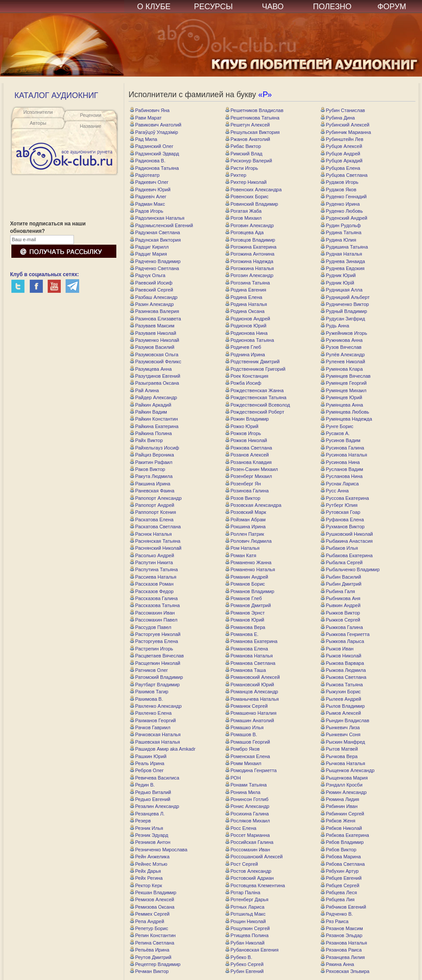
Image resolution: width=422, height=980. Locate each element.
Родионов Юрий (246, 326)
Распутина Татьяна (154, 569)
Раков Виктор (148, 469)
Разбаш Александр (154, 297)
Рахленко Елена (151, 713)
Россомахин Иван (248, 850)
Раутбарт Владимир (155, 685)
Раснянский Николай (156, 548)
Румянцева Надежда (346, 419)
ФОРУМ (392, 7)
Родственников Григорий (255, 369)
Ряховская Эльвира (345, 971)
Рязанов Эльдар (342, 935)
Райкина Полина (151, 433)
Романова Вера (245, 627)
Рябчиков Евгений (343, 907)
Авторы (38, 123)
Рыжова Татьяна (342, 685)
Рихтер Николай (246, 182)
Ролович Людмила (248, 541)
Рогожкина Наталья (249, 268)
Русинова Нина (340, 462)
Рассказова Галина (154, 598)
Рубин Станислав (343, 110)
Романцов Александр (252, 692)
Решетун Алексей (248, 125)
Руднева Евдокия (342, 268)
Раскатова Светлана (155, 527)
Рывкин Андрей (340, 605)
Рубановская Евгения (252, 950)
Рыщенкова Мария (344, 778)
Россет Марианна (248, 835)
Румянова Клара (342, 369)
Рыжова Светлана (344, 677)
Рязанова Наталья (344, 943)
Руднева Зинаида (343, 261)
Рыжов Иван (337, 649)
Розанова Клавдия (248, 462)
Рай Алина (144, 390)
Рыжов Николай (341, 656)
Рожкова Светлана (249, 448)
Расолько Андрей (152, 555)
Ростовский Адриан (249, 878)
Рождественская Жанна (255, 390)
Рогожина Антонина (250, 254)
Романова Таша (246, 670)
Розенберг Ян (243, 484)
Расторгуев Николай (155, 634)
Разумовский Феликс (155, 362)
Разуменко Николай (155, 340)
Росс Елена (241, 828)
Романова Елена (247, 649)
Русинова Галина (342, 448)
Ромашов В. (241, 734)
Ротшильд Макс (245, 914)
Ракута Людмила (151, 476)
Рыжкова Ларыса (342, 641)
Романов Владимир (250, 591)
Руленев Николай (343, 362)
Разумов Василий (152, 347)
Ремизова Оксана (152, 907)
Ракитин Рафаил (151, 462)
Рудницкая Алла (342, 290)
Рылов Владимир (343, 706)
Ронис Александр (247, 806)
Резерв (140, 821)
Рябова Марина (341, 857)
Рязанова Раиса (341, 950)
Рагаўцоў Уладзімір (154, 132)
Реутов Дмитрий (151, 957)
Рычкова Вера (339, 756)
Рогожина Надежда (249, 261)
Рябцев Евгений (341, 878)
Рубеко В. (239, 957)
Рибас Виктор (243, 146)
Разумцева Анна (151, 369)
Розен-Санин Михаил (252, 469)
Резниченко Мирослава (159, 850)
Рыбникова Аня (340, 598)
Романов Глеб (244, 598)
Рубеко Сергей (244, 964)
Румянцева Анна (342, 405)
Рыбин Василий (341, 577)
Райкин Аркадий (151, 405)
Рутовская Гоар (340, 512)
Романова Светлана (250, 663)
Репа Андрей (147, 921)
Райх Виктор (146, 440)
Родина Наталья (246, 304)
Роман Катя (241, 555)
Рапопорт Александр (156, 498)
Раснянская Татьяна (155, 541)
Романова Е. (242, 634)
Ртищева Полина (247, 935)
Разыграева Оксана (154, 383)
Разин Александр (152, 304)
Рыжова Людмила (343, 670)
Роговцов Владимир (250, 240)
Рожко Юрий (242, 426)
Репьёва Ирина (150, 950)
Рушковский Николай (347, 534)
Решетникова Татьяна (252, 118)
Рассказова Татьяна (155, 605)
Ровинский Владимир (252, 204)
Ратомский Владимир (156, 677)
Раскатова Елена (152, 520)
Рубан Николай (245, 943)
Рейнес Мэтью (149, 864)
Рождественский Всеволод (258, 405)
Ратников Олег (149, 670)
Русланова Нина (342, 476)
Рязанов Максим (342, 928)
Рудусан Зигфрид (343, 319)
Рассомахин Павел (154, 620)
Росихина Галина (247, 814)
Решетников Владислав (254, 110)
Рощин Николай (246, 921)
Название (90, 126)
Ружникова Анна (342, 340)
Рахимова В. (146, 699)
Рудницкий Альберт (345, 297)
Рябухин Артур (340, 871)
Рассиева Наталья (153, 577)
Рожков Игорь (243, 433)
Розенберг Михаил (249, 476)
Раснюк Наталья (151, 534)
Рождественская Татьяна (256, 397)
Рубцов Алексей (341, 146)
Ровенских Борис (247, 197)
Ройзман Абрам (245, 520)
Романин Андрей (247, 577)
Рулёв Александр (343, 355)
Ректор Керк (146, 885)
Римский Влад (244, 154)
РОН (233, 778)
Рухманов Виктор (343, 527)
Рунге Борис (337, 426)
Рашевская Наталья (155, 742)
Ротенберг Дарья (247, 899)
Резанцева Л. (147, 814)
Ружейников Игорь (344, 333)
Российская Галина (249, 842)
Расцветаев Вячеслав (157, 656)
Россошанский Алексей (254, 857)
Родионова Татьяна (250, 340)
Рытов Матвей (339, 749)
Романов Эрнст (245, 613)
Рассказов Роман (152, 584)
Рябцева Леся (339, 892)
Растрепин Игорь (152, 649)
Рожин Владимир (247, 419)
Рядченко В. (337, 914)
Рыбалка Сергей (342, 562)
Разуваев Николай (153, 333)
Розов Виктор (243, 498)
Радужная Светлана (155, 232)
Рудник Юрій (337, 283)
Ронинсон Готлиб (247, 799)
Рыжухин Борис (341, 692)
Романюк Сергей (246, 706)
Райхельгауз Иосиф (155, 448)
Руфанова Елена (342, 520)
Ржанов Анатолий (248, 139)
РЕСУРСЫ (213, 7)
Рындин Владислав (345, 720)
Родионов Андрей (248, 319)
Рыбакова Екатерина (347, 555)
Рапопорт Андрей (152, 505)
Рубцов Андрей (340, 154)
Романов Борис (245, 584)
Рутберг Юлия (339, 505)
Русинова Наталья (344, 455)
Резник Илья (146, 828)
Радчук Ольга (148, 275)
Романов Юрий (245, 620)
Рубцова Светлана (344, 175)
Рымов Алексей (341, 713)
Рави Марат (146, 118)
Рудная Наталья (341, 254)
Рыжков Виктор (340, 613)
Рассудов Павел (151, 627)
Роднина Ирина (245, 355)
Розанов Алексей (247, 455)
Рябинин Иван (339, 806)
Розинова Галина (247, 491)
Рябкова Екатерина (345, 835)
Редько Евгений (150, 799)
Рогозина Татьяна (248, 283)
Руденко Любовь (342, 211)
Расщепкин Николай (155, 663)
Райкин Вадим (148, 412)
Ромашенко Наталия (251, 713)
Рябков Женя (338, 821)
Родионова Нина (246, 333)
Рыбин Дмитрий (341, 584)
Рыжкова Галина (342, 627)
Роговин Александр (249, 225)
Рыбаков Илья (339, 548)
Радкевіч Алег (148, 197)
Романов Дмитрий (248, 605)
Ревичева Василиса (155, 778)
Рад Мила (143, 139)
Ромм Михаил (243, 763)
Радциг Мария (148, 254)
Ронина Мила (243, 792)
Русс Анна (335, 491)
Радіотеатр (145, 175)
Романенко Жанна (248, 562)
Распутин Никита (151, 562)
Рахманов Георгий (153, 720)
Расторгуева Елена (154, 641)
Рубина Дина (338, 118)
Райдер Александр (153, 397)
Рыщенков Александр (347, 770)
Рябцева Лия (338, 899)
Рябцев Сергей (340, 885)
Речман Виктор (149, 971)
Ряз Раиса (335, 921)
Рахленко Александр (156, 706)
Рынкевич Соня (340, 734)
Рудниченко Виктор (345, 304)
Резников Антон (150, 842)
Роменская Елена (248, 756)
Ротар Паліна (243, 892)
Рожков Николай (246, 440)
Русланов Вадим (342, 469)
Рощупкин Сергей (248, 928)
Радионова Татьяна (154, 168)
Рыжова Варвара (342, 663)
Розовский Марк (246, 512)
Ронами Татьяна (246, 785)
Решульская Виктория (253, 132)
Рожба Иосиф (243, 383)
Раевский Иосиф (151, 283)
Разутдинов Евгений (155, 376)
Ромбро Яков (242, 749)
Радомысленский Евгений (161, 225)
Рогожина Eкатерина (251, 247)
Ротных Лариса (245, 907)
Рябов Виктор (338, 850)
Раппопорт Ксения (153, 512)
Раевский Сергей (152, 290)
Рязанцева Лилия (343, 957)
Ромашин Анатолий (250, 720)
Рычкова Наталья (343, 763)
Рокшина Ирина (245, 527)
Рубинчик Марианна (346, 132)
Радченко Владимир (155, 261)
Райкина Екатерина (154, 426)
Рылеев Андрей (341, 699)
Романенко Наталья (250, 569)
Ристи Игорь (242, 168)
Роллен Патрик (245, 534)
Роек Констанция (247, 376)
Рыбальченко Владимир (350, 569)
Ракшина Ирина (150, 484)
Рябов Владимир (342, 842)
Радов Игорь (146, 211)
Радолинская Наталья (157, 218)
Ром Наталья (242, 548)
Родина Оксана (245, 311)
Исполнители (38, 112)
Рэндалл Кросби (342, 785)
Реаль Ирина (147, 763)
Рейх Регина (146, 878)
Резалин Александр (155, 806)
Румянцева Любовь (345, 412)
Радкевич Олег (149, 182)
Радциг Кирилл (149, 247)
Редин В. (142, 785)
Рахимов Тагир (149, 692)
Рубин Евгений (244, 971)
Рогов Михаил (243, 218)
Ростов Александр (248, 871)
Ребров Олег (147, 770)
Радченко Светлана (154, 268)
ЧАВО (273, 7)
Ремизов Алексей (152, 899)
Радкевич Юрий (150, 190)
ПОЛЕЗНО (332, 7)
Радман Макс (147, 204)
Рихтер (236, 175)
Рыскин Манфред (343, 742)
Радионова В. (148, 161)
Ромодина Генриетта (251, 770)
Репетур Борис (149, 928)
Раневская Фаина (152, 491)
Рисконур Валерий (249, 161)
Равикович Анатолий (156, 125)
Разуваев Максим (152, 326)
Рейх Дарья (145, 871)
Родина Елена (244, 297)
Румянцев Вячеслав (345, 376)
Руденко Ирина (340, 204)
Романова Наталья (249, 656)
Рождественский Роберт (255, 412)
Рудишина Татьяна (344, 247)
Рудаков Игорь (340, 182)
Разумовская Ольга (154, 355)
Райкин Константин (154, 419)
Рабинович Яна (150, 110)
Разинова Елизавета (155, 319)
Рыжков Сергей (340, 620)
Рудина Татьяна (341, 232)
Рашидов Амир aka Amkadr (163, 749)
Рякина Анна (337, 964)
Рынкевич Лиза (340, 727)
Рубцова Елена (340, 168)
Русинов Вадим (340, 440)
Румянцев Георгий (344, 383)
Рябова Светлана (343, 864)
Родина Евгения (246, 290)
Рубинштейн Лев (342, 139)
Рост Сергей (242, 864)
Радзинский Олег (152, 146)
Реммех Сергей (150, 914)
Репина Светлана (152, 943)
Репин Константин (153, 935)
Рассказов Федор (152, 591)
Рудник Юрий (338, 275)
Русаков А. (335, 433)
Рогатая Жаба (243, 211)
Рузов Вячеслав (341, 347)
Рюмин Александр (344, 792)
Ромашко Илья (244, 727)
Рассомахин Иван (152, 613)
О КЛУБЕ (154, 7)
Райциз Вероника (152, 455)
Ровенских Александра (253, 190)
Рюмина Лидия (340, 799)
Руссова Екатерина (345, 498)
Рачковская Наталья (155, 734)
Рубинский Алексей (345, 125)
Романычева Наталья (252, 699)
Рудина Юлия (338, 240)
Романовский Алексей (253, 677)
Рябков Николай (341, 828)
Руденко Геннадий (344, 197)
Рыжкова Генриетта (345, 634)
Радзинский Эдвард (155, 154)
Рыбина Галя (338, 591)
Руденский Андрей (344, 218)
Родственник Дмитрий (252, 362)
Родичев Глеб (243, 347)
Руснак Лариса (340, 484)
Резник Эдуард (149, 835)
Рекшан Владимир (153, 892)
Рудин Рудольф (341, 225)
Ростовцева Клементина (255, 885)
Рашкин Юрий (148, 756)
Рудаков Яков (338, 190)
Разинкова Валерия (154, 311)
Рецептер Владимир (155, 964)
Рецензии (91, 115)
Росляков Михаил (248, 821)
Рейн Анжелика (150, 857)
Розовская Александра (253, 505)
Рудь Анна (335, 326)
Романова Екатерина (251, 641)
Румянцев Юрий (341, 397)
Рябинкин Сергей (342, 814)
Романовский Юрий (250, 685)
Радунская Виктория (155, 240)
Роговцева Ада (244, 232)
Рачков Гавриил (150, 727)
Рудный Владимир (344, 311)
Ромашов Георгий (248, 742)
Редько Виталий (150, 792)
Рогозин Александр (249, 275)
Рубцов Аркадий (342, 161)
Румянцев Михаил (344, 390)
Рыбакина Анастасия (347, 541)
